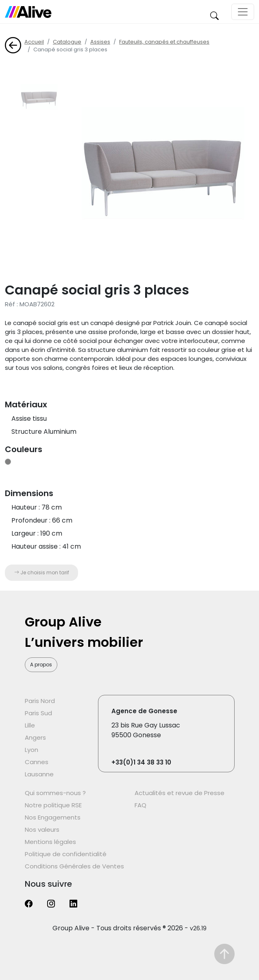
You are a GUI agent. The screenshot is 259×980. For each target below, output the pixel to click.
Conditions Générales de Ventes (74, 866)
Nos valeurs (42, 829)
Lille (30, 725)
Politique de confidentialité (66, 854)
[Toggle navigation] (243, 12)
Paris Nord (40, 701)
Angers (35, 737)
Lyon (32, 750)
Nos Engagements (53, 817)
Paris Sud (38, 713)
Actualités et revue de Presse (180, 793)
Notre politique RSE (53, 805)
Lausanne (39, 774)
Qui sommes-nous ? (55, 793)
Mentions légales (50, 842)
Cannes (37, 762)
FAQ (140, 805)
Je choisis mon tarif (42, 572)
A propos (41, 665)
